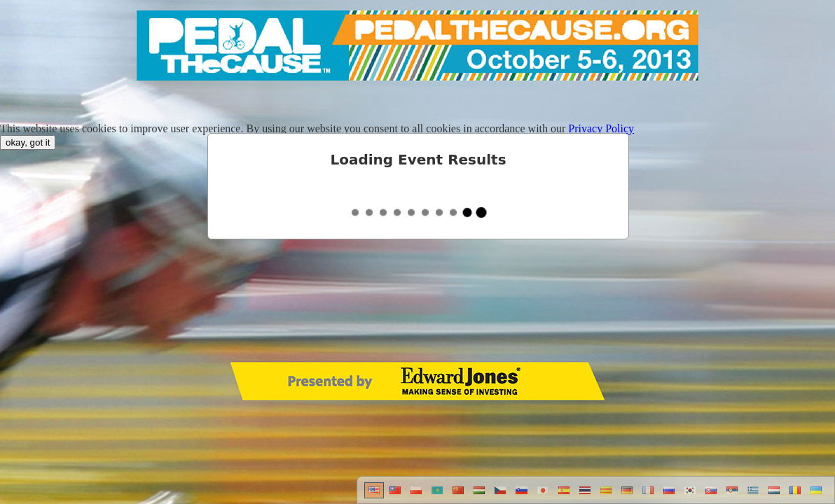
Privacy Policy (601, 128)
